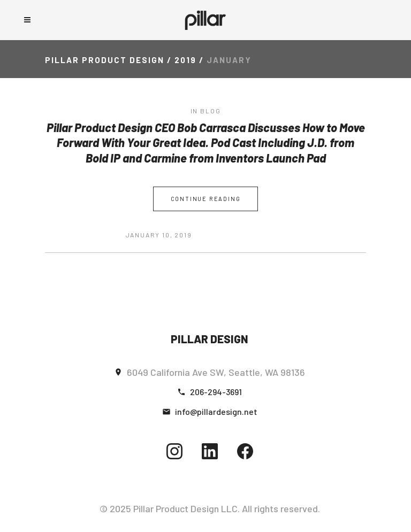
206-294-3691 (216, 392)
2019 (185, 60)
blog (210, 111)
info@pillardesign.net (216, 411)
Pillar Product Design (105, 60)
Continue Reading (206, 199)
